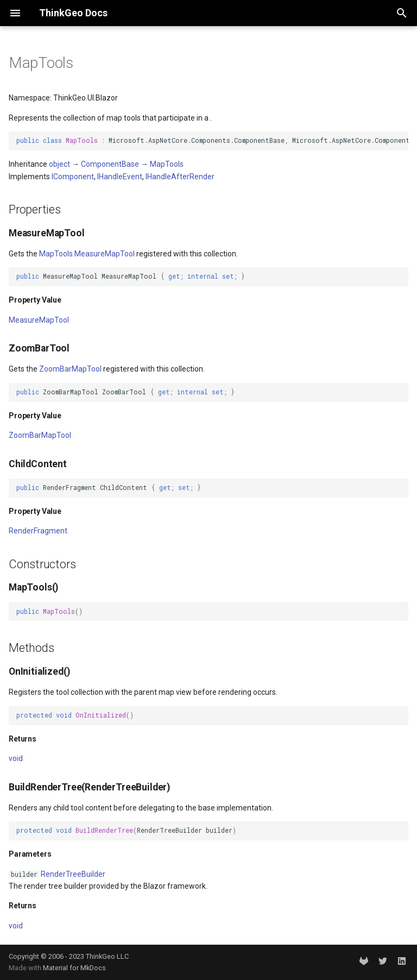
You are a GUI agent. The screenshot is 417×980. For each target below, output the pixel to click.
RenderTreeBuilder (73, 874)
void (16, 758)
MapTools (167, 164)
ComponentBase (110, 164)
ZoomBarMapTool (70, 369)
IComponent (73, 177)
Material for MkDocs (74, 968)
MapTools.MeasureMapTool (87, 254)
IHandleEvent (120, 177)
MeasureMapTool (39, 320)
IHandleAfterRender (180, 177)
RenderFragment (38, 531)
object (59, 164)
